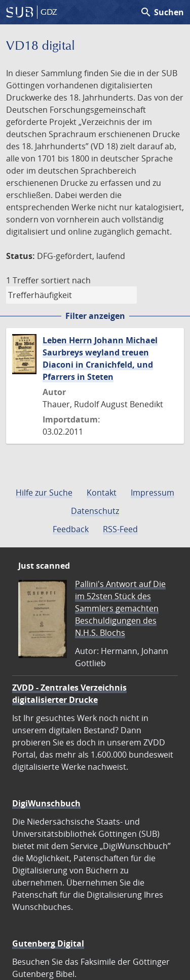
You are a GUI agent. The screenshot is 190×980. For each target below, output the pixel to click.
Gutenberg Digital (48, 943)
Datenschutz (95, 511)
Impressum (153, 493)
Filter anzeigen (95, 316)
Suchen (162, 12)
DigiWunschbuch (46, 803)
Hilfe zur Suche (44, 493)
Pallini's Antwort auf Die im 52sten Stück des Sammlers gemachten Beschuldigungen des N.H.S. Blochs (120, 608)
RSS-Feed (120, 529)
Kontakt (102, 493)
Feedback (71, 529)
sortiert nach (66, 280)
